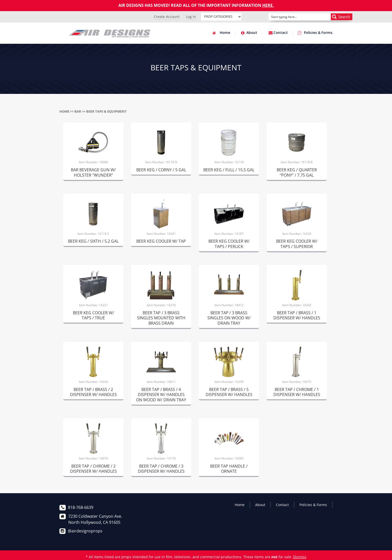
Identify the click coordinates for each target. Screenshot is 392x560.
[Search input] (294, 17)
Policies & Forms (318, 33)
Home (225, 33)
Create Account (167, 17)
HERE (267, 5)
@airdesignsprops (85, 531)
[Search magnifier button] (342, 17)
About (252, 33)
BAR (78, 111)
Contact (281, 33)
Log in (191, 17)
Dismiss (300, 557)
